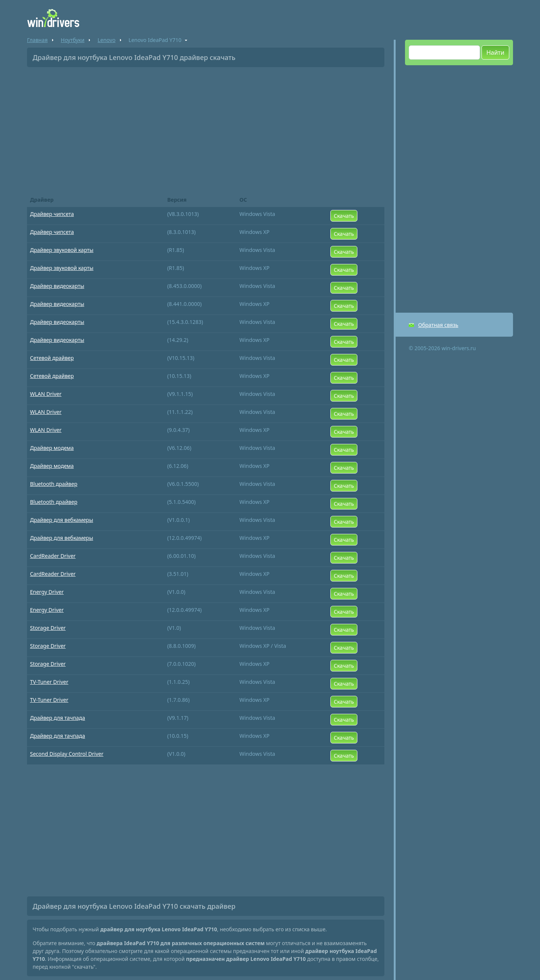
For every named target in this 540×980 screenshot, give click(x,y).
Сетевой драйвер (52, 358)
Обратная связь (438, 325)
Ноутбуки (73, 40)
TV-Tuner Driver (49, 682)
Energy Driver (47, 592)
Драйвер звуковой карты (62, 250)
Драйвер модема (52, 448)
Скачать (344, 216)
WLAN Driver (46, 394)
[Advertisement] (206, 129)
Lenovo (106, 40)
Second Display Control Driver (67, 754)
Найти (495, 52)
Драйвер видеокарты (57, 286)
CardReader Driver (53, 556)
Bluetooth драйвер (54, 484)
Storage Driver (48, 628)
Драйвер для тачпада (58, 718)
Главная (37, 40)
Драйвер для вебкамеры (61, 520)
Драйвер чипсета (52, 214)
